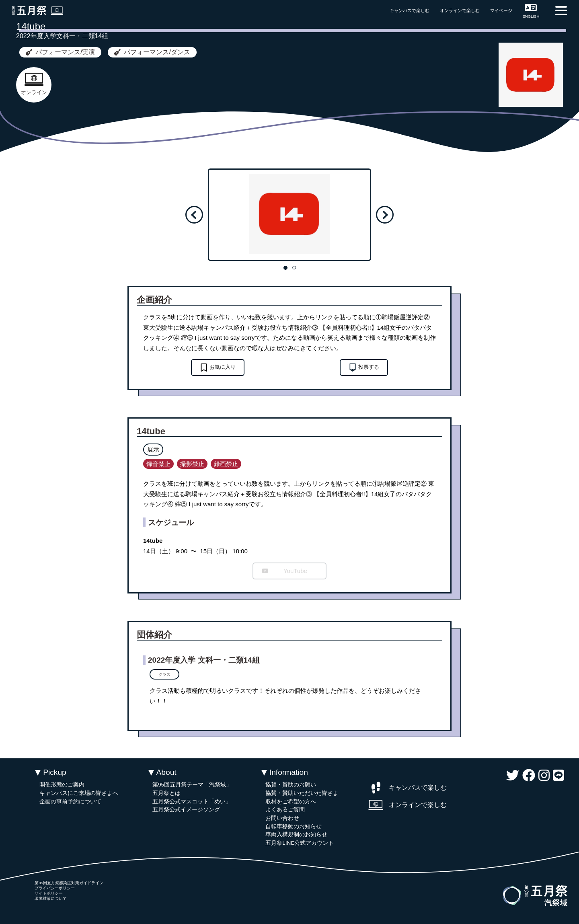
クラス (164, 675)
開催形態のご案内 (62, 785)
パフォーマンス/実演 (60, 52)
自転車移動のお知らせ (294, 826)
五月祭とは (166, 793)
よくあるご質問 (285, 810)
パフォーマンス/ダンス (152, 52)
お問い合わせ (282, 818)
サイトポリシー (49, 893)
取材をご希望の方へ (291, 802)
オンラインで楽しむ (460, 10)
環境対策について (51, 898)
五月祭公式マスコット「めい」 (192, 802)
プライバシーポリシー (55, 888)
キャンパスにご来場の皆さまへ (79, 793)
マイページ (501, 10)
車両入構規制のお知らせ (296, 835)
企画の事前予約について (70, 802)
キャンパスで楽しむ (410, 10)
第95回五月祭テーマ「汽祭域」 (192, 785)
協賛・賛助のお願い (291, 785)
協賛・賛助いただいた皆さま (302, 793)
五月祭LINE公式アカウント (300, 843)
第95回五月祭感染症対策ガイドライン (69, 883)
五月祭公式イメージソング (186, 810)
